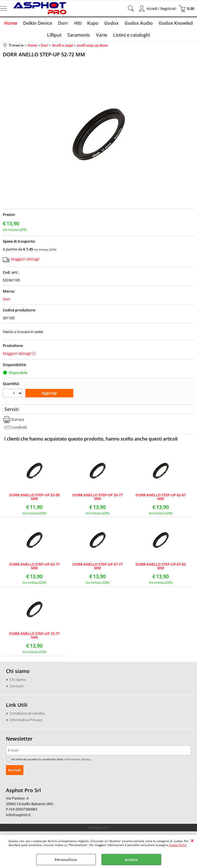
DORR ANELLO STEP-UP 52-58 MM (34, 498)
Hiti (78, 23)
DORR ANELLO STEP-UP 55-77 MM (98, 498)
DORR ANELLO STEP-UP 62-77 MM (34, 567)
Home (12, 23)
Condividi (19, 428)
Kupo (93, 23)
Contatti (16, 687)
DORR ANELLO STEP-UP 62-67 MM (161, 498)
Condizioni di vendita (27, 714)
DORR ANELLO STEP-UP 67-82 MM (161, 567)
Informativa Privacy (26, 721)
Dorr (63, 23)
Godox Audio (138, 23)
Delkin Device (38, 23)
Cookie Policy (178, 845)
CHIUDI (192, 840)
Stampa (17, 420)
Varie (102, 36)
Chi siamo (18, 680)
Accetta (131, 860)
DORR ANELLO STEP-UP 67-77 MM (98, 567)
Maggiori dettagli (25, 260)
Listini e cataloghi (131, 36)
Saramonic (79, 36)
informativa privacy (78, 760)
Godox (111, 23)
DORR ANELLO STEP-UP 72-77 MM (34, 636)
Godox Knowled (175, 23)
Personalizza (66, 860)
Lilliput (55, 36)
